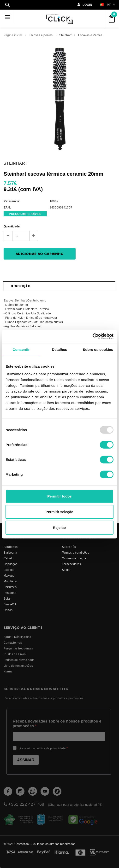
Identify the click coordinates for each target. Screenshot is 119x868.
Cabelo (9, 558)
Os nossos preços (74, 558)
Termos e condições (75, 553)
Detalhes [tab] (59, 349)
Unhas (8, 610)
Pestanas (10, 593)
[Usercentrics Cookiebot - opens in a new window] (92, 336)
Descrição (21, 286)
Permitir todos (59, 496)
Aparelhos (11, 547)
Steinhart (65, 35)
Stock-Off (10, 604)
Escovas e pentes (41, 35)
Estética (9, 570)
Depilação (11, 564)
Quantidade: (12, 226)
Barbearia (10, 553)
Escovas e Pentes (90, 35)
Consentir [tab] (21, 349)
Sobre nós (69, 547)
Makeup (9, 576)
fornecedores (71, 564)
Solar (7, 599)
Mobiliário (10, 581)
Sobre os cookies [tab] (98, 349)
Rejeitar (59, 527)
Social (66, 570)
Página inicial (13, 35)
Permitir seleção (59, 512)
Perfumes (10, 587)
